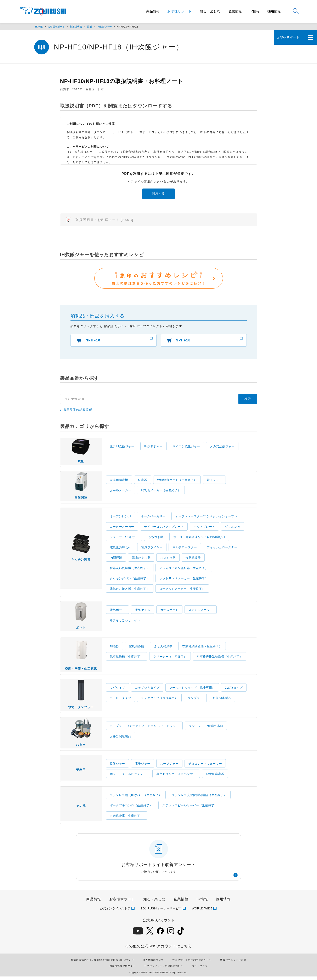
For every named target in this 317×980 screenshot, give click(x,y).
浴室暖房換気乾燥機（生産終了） (220, 659)
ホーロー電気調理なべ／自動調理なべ (199, 539)
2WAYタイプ (234, 690)
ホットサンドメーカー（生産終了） (184, 580)
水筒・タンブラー (81, 698)
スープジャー (169, 767)
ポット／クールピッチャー (128, 777)
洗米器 (143, 481)
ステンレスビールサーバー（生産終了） (190, 809)
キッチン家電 (81, 553)
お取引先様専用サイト (123, 969)
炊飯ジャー (118, 767)
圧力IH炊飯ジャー (122, 447)
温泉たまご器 (141, 559)
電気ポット (118, 611)
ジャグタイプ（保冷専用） (159, 700)
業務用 (81, 774)
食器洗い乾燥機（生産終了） (130, 570)
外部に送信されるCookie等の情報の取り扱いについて (103, 963)
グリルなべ (233, 528)
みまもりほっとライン (125, 622)
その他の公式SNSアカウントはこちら (158, 950)
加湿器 (114, 648)
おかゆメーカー (121, 491)
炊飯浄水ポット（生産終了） (177, 481)
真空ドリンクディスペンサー (176, 777)
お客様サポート (180, 11)
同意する (158, 193)
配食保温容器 (215, 777)
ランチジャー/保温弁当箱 (206, 729)
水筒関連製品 (222, 700)
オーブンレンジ (121, 518)
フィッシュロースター (222, 549)
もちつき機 (156, 539)
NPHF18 (184, 341)
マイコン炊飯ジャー (186, 447)
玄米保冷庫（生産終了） (127, 819)
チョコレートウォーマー (205, 767)
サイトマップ (200, 969)
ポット (81, 619)
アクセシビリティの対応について (164, 969)
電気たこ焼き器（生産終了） (130, 590)
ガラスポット (169, 611)
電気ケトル (143, 611)
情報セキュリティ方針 (233, 963)
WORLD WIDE (202, 912)
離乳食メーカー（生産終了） (161, 491)
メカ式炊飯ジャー (222, 447)
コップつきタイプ (147, 690)
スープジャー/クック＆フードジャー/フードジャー (144, 729)
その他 (81, 811)
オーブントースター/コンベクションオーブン (206, 518)
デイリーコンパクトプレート (164, 528)
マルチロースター (185, 549)
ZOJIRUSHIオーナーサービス (161, 912)
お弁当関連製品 (121, 739)
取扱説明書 (76, 27)
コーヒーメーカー (122, 528)
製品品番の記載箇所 (78, 410)
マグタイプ (118, 690)
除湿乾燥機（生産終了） (127, 659)
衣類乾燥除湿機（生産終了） (202, 648)
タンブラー (195, 700)
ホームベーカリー (153, 518)
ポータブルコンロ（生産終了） (131, 809)
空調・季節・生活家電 (81, 658)
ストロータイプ (121, 700)
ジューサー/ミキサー (124, 539)
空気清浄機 (137, 648)
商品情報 (153, 11)
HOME (39, 27)
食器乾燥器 (193, 559)
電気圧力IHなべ (121, 549)
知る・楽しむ (210, 11)
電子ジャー (214, 481)
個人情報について (153, 963)
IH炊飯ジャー (104, 27)
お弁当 (81, 737)
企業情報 (235, 11)
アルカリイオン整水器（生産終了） (184, 570)
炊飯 (90, 27)
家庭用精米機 (119, 481)
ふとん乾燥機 (163, 648)
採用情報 (274, 11)
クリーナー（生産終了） (170, 659)
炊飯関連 (81, 488)
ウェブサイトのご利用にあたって (192, 963)
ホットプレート (204, 528)
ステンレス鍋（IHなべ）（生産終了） (136, 799)
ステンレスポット (201, 611)
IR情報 (255, 11)
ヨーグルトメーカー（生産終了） (182, 590)
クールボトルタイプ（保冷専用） (192, 690)
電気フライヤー (152, 549)
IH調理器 (116, 559)
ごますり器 (168, 559)
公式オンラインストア (115, 912)
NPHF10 (93, 341)
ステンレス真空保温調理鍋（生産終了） (199, 799)
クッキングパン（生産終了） (130, 580)
